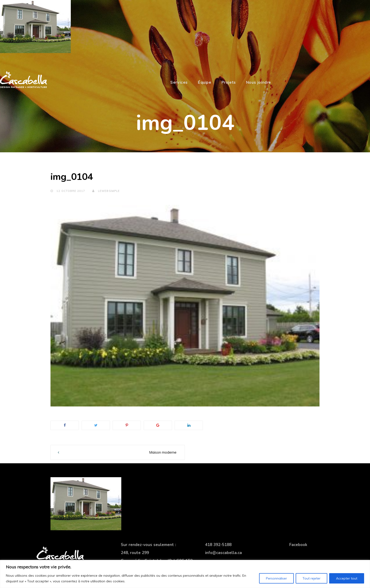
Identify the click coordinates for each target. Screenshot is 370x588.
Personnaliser (276, 578)
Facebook (298, 545)
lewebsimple (106, 191)
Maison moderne (163, 452)
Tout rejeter (311, 578)
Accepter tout (347, 578)
